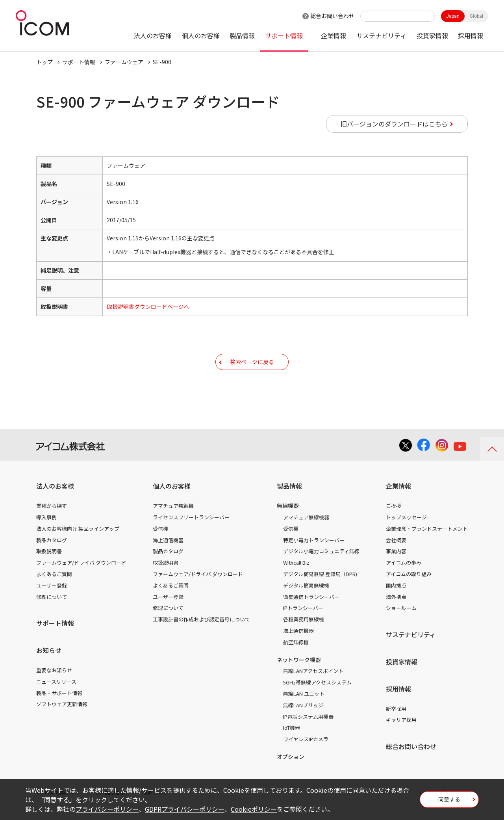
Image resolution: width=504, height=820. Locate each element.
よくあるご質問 (54, 586)
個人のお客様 (201, 35)
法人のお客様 (153, 35)
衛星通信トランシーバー (311, 609)
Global (476, 16)
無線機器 (288, 517)
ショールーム (401, 620)
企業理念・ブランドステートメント (427, 540)
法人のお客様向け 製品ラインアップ (78, 540)
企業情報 (334, 35)
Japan (453, 16)
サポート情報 (284, 35)
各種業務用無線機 (304, 631)
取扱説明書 (49, 563)
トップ (44, 62)
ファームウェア (124, 62)
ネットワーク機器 (299, 671)
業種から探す (52, 518)
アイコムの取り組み (409, 586)
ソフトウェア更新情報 (62, 716)
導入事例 (46, 529)
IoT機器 (292, 739)
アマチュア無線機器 (306, 529)
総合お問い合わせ (332, 16)
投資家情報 (432, 35)
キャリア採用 (401, 732)
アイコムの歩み (404, 574)
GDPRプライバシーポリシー (185, 809)
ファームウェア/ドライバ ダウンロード (81, 574)
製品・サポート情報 (59, 705)
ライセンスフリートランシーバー (191, 529)
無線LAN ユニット (304, 706)
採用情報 (471, 35)
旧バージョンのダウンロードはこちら (394, 124)
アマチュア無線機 (173, 518)
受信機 (160, 540)
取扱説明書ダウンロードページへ (148, 307)
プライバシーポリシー (107, 809)
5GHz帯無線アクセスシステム (317, 694)
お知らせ (49, 662)
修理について (52, 609)
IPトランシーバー (303, 620)
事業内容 (396, 563)
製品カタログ (52, 552)
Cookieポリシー (254, 809)
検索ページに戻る (252, 367)
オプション (291, 768)
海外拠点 (396, 609)
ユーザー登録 (52, 597)
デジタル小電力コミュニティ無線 (321, 563)
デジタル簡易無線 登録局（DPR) (320, 586)
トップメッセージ (406, 529)
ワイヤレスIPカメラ (306, 751)
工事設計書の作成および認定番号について (201, 631)
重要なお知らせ (54, 682)
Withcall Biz (296, 574)
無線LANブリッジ (303, 717)
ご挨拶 (394, 518)
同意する (449, 802)
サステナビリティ (381, 35)
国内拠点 (396, 597)
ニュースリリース (56, 693)
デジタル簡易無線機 (306, 597)
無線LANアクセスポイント (313, 683)
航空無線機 (296, 654)
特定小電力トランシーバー (314, 552)
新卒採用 (396, 721)
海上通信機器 (168, 552)
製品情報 (242, 35)
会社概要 (396, 552)
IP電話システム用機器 (308, 728)
